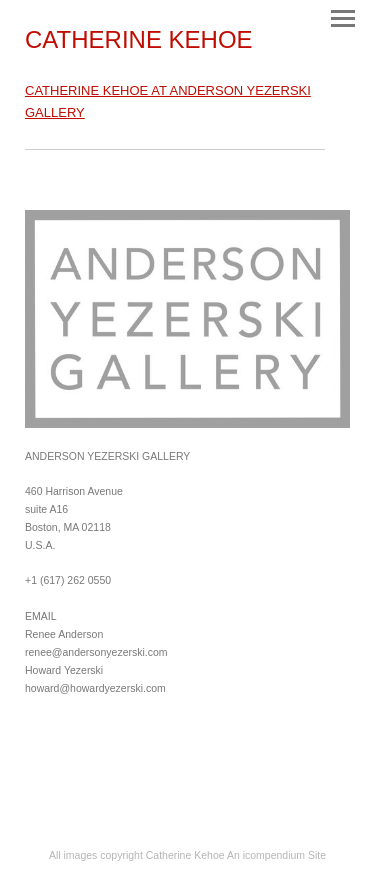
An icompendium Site (276, 855)
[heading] (139, 43)
